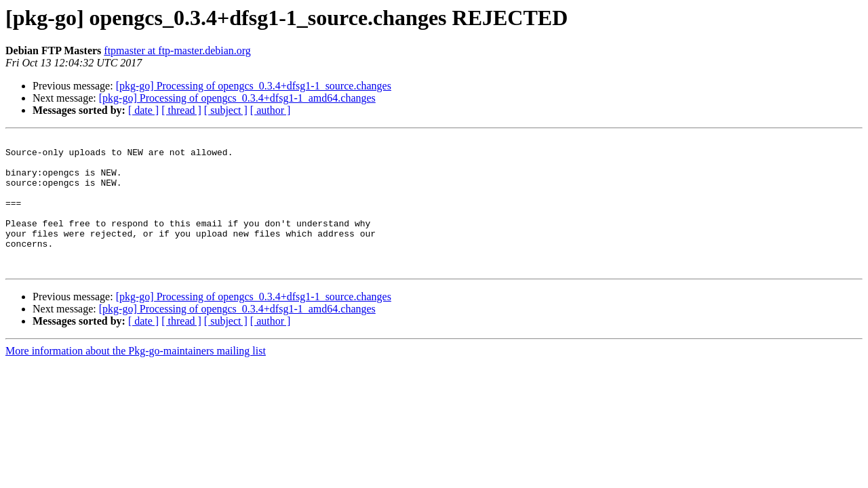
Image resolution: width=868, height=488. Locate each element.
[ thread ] (181, 110)
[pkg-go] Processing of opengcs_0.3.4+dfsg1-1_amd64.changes (237, 98)
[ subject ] (226, 110)
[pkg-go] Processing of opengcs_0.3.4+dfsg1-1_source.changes (254, 86)
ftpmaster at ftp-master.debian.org (177, 50)
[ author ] (271, 110)
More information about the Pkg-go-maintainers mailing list (136, 377)
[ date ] (143, 110)
